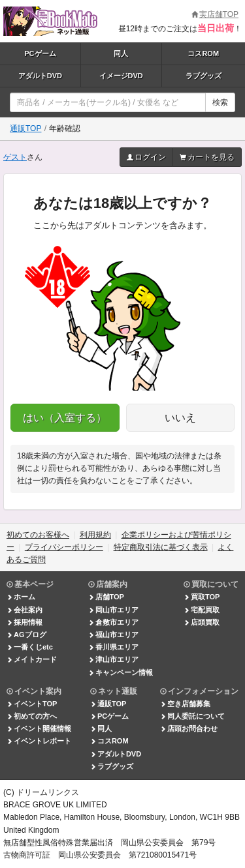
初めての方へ (32, 716)
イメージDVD (121, 76)
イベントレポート (39, 741)
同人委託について (192, 716)
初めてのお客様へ (38, 535)
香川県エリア (113, 647)
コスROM (203, 53)
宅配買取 (202, 610)
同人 (121, 53)
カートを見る (207, 157)
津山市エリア (113, 659)
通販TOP (25, 128)
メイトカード (32, 659)
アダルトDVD (40, 76)
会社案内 (24, 610)
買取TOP (202, 597)
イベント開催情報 (39, 728)
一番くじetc (30, 647)
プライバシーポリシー (64, 547)
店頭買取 (202, 622)
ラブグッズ (204, 76)
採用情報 (24, 622)
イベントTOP (32, 704)
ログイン (146, 157)
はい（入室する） (65, 418)
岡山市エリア (113, 610)
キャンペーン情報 (121, 672)
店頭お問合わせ (189, 728)
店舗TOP (106, 597)
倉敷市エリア (113, 622)
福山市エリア (113, 635)
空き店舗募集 (185, 704)
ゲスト (15, 157)
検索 (220, 102)
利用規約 (95, 535)
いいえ (180, 418)
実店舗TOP (215, 14)
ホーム (21, 597)
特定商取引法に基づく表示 (161, 547)
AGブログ (26, 635)
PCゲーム (40, 53)
